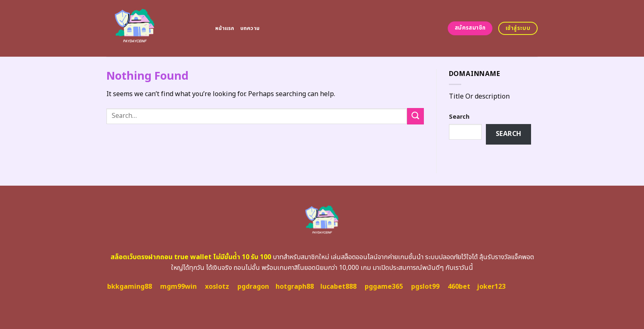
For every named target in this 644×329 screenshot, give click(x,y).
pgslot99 (425, 287)
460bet (459, 287)
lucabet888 (338, 287)
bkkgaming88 (130, 287)
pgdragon (253, 287)
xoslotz (217, 287)
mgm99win (178, 287)
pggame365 (384, 287)
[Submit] (415, 116)
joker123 (491, 287)
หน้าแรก (225, 28)
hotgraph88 (295, 287)
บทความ (250, 28)
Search (459, 117)
